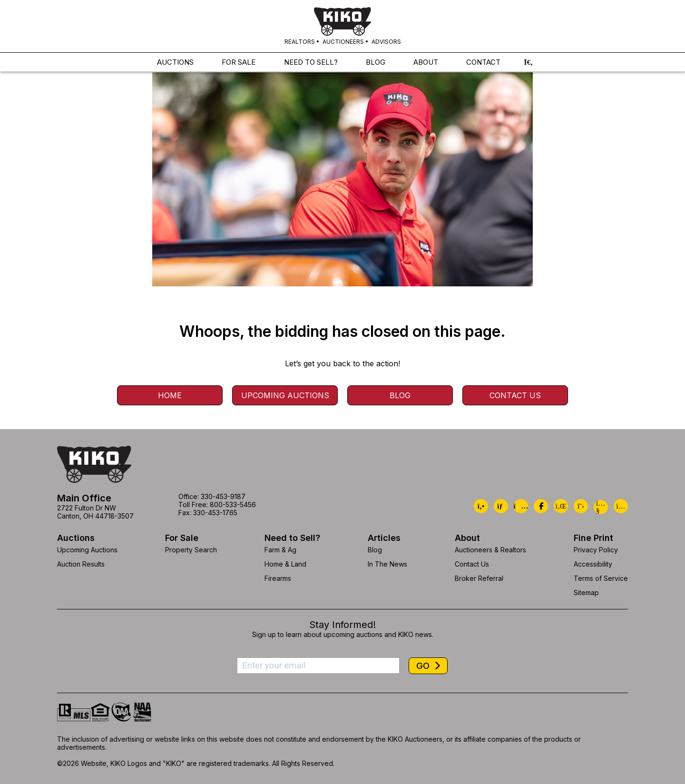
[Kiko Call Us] (481, 506)
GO (424, 666)
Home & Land (285, 564)
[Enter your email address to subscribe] (318, 666)
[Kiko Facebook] (541, 506)
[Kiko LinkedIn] (561, 506)
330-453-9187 (223, 496)
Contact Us (515, 395)
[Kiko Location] (521, 506)
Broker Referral (479, 578)
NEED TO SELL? (311, 64)
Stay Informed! (342, 625)
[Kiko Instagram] (621, 506)
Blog (400, 395)
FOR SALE (239, 64)
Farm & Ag (280, 550)
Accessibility (593, 564)
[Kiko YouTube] (601, 507)
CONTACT (483, 64)
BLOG (376, 64)
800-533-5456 (233, 505)
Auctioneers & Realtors (490, 550)
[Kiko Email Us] (501, 506)
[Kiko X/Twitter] (581, 506)
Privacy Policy (596, 550)
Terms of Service (601, 578)
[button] (528, 64)
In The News (387, 564)
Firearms (278, 578)
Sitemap (586, 593)
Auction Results (81, 564)
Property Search (191, 550)
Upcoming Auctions (285, 395)
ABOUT (426, 64)
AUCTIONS (175, 64)
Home (170, 395)
